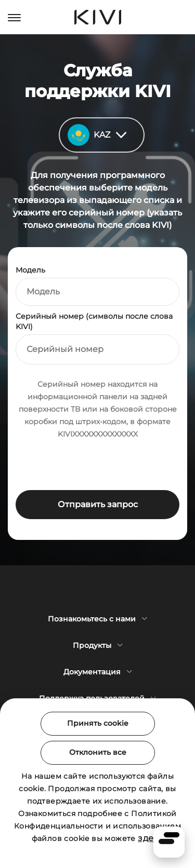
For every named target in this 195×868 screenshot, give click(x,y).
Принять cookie (98, 723)
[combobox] (97, 292)
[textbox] (97, 292)
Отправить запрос (98, 504)
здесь (151, 838)
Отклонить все (98, 752)
